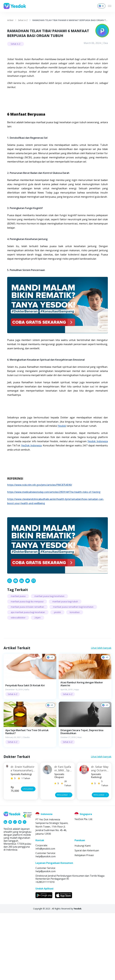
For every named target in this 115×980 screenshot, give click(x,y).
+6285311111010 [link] (45, 949)
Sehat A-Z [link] (23, 20)
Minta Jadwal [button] (64, 862)
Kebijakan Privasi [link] (84, 922)
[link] (10, 648)
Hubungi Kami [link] (83, 913)
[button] (30, 743)
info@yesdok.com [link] (45, 916)
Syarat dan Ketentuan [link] (87, 917)
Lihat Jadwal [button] (29, 856)
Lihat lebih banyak (101, 715)
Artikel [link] (10, 20)
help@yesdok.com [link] (46, 923)
